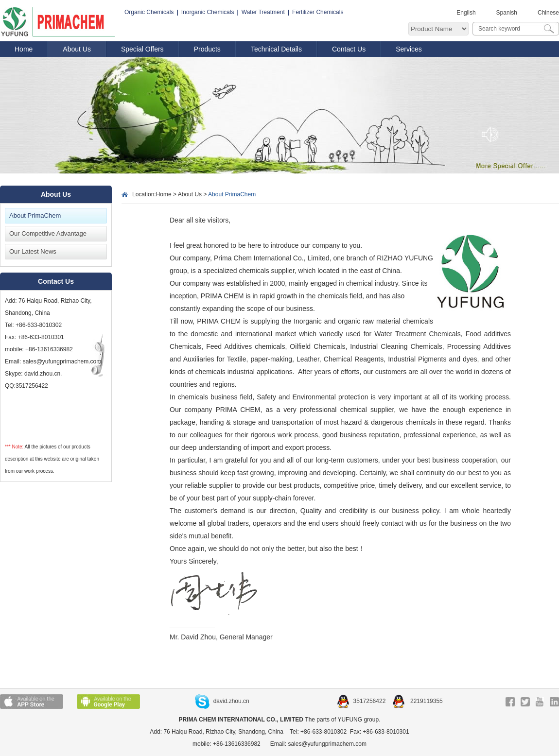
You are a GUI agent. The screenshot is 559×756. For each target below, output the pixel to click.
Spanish (507, 13)
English (466, 13)
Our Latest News (33, 251)
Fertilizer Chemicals (318, 12)
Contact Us (349, 49)
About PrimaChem (35, 215)
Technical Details (276, 49)
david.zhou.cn (222, 701)
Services (409, 49)
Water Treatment (263, 12)
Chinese (548, 13)
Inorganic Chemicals (208, 12)
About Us (77, 49)
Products (207, 49)
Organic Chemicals (149, 12)
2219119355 (418, 701)
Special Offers (142, 49)
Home (24, 49)
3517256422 (362, 701)
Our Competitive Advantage (48, 233)
